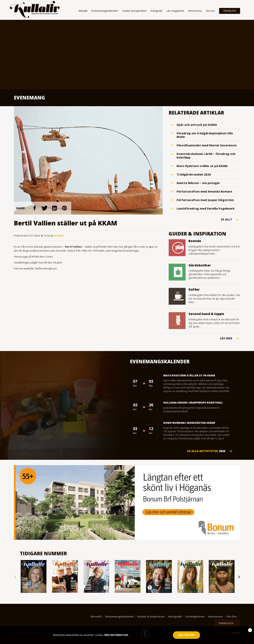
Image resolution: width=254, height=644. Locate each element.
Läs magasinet (175, 11)
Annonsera (195, 11)
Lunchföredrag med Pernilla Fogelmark (206, 208)
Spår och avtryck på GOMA (197, 125)
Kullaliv (59, 236)
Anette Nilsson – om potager (198, 183)
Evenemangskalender (105, 11)
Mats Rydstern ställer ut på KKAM (202, 166)
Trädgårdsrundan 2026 (194, 174)
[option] (34, 577)
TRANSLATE (230, 11)
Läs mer (226, 338)
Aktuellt (83, 11)
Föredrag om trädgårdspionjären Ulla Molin (205, 135)
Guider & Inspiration (134, 11)
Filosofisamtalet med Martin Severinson (207, 145)
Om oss (210, 11)
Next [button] (239, 577)
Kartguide (156, 11)
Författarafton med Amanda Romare (204, 191)
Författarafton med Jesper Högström (205, 200)
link (35, 208)
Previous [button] (15, 577)
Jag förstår (186, 635)
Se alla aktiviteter (206, 451)
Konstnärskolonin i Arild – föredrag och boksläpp (206, 156)
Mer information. (116, 635)
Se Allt (227, 219)
